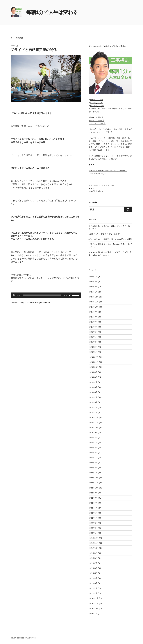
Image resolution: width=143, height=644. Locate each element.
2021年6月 (93, 568)
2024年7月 (93, 382)
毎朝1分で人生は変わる (52, 12)
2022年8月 (93, 498)
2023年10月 (94, 427)
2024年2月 (93, 407)
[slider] (42, 295)
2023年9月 (93, 432)
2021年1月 (93, 593)
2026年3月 (93, 282)
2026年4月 (93, 277)
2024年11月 (94, 362)
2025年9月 (93, 312)
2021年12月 (94, 538)
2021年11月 (94, 543)
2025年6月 (93, 327)
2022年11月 (94, 483)
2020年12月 (94, 598)
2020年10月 (94, 608)
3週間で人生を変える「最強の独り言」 (105, 234)
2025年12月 (94, 297)
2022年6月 (93, 508)
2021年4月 (93, 578)
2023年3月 (93, 463)
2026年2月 (93, 287)
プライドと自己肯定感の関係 (34, 50)
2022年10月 (94, 488)
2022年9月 (93, 493)
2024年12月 (94, 357)
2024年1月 (93, 412)
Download (45, 303)
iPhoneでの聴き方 (96, 117)
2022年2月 (93, 528)
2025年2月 (93, 347)
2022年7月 (93, 503)
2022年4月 (93, 518)
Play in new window (29, 303)
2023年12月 (94, 417)
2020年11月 (94, 603)
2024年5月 (93, 392)
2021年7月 (93, 563)
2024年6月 (93, 387)
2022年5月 (93, 513)
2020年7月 (93, 613)
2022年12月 (94, 478)
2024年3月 (93, 402)
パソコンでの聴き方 (97, 123)
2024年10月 (94, 367)
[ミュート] (70, 295)
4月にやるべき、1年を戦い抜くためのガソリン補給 (110, 239)
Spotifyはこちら (96, 103)
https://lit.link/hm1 (96, 191)
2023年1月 (93, 473)
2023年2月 (93, 468)
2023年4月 (93, 458)
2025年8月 (93, 317)
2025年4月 (93, 337)
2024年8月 (93, 377)
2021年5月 (93, 573)
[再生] (14, 295)
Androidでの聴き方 (96, 120)
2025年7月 (93, 322)
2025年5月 (93, 332)
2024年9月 (93, 372)
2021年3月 (93, 583)
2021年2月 (93, 588)
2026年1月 (93, 292)
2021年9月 (93, 553)
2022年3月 (93, 523)
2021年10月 (94, 548)
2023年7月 (93, 443)
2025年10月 (94, 307)
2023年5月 (93, 453)
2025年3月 (93, 342)
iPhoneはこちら (96, 99)
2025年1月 (93, 352)
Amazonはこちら (97, 106)
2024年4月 (93, 397)
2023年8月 (93, 438)
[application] (46, 295)
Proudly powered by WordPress (23, 638)
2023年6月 (93, 448)
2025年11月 (94, 302)
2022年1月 (93, 533)
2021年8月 (93, 558)
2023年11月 (94, 422)
